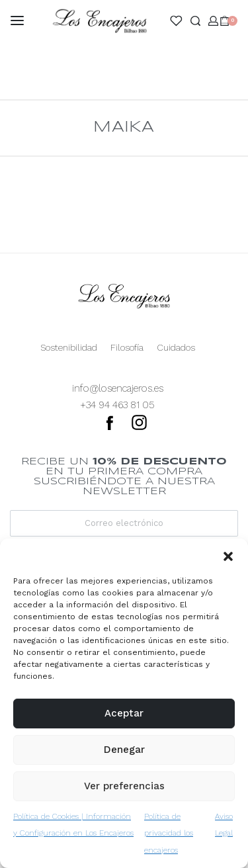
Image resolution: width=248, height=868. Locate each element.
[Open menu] (17, 21)
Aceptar (124, 713)
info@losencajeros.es (118, 388)
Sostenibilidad (69, 347)
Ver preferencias (124, 786)
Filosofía (127, 347)
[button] (228, 555)
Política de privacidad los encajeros (169, 833)
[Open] (176, 21)
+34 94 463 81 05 (117, 405)
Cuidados (176, 347)
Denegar (124, 750)
